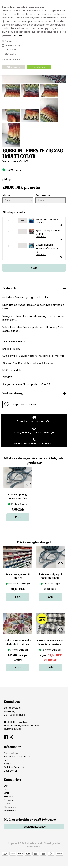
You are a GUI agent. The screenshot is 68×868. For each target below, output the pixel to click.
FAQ (6, 760)
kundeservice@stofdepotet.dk (22, 725)
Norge (8, 764)
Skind (7, 789)
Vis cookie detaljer (11, 60)
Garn (7, 793)
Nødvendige (11, 41)
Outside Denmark (14, 767)
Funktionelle (11, 50)
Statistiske (10, 54)
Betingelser (11, 771)
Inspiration (10, 811)
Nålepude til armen (47, 221)
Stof (6, 786)
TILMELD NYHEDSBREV (34, 827)
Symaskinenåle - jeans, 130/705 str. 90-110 (49, 249)
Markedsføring (12, 45)
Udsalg (8, 804)
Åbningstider (11, 753)
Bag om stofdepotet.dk (17, 757)
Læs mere (17, 35)
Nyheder (9, 800)
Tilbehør (9, 796)
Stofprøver (10, 807)
